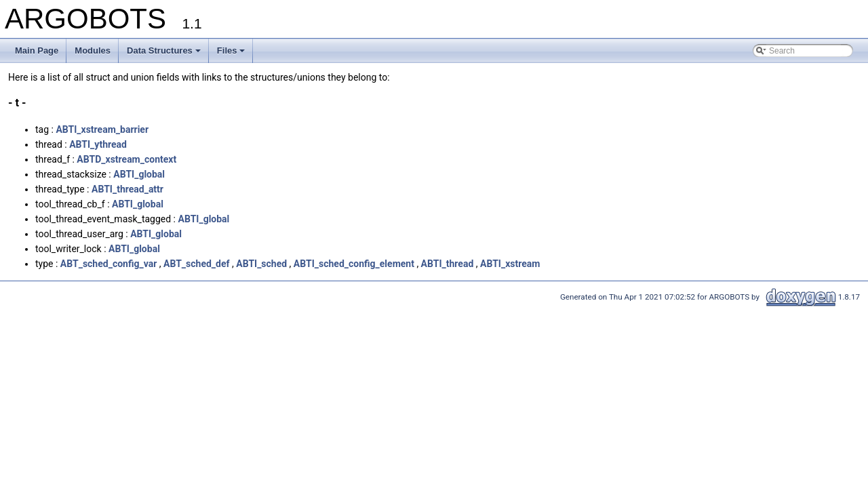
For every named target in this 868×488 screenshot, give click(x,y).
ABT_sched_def (197, 264)
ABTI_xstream (510, 264)
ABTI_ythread (98, 144)
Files (231, 50)
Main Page (37, 50)
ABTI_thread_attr (127, 189)
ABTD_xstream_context (126, 159)
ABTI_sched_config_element (354, 264)
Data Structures (164, 50)
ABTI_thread (448, 264)
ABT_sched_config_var (108, 264)
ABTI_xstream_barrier (102, 129)
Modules (93, 50)
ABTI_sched (261, 264)
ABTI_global (139, 174)
